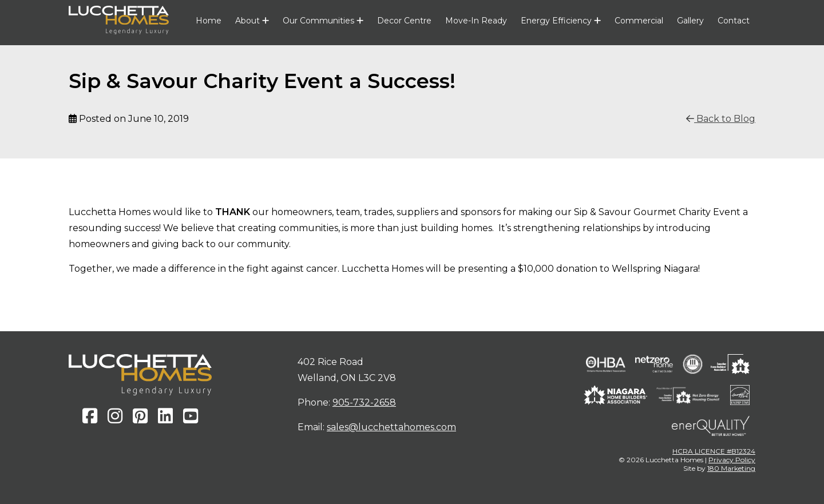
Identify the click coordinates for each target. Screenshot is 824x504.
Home (209, 21)
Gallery (690, 21)
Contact (734, 21)
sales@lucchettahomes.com (391, 427)
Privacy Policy (732, 460)
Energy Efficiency (561, 21)
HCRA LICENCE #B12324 (714, 451)
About (252, 21)
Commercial (639, 21)
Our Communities (323, 21)
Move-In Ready (476, 21)
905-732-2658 (364, 402)
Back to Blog (721, 119)
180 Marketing (731, 468)
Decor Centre (404, 21)
